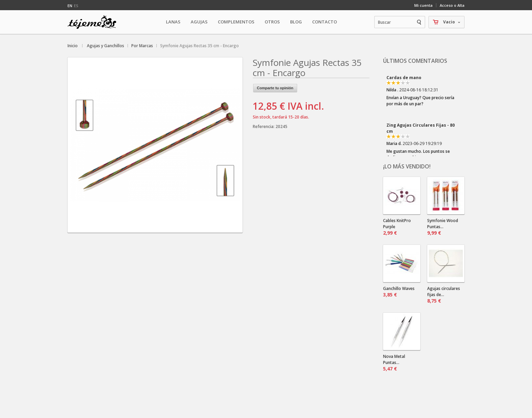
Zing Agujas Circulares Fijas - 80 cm (421, 128)
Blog (296, 22)
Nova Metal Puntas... (394, 363)
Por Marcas (142, 46)
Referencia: (264, 126)
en (70, 6)
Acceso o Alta (452, 5)
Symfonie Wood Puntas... (443, 227)
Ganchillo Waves (399, 292)
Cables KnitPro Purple (397, 227)
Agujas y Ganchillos (106, 46)
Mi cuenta (423, 5)
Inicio (73, 46)
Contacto (325, 22)
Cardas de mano (404, 78)
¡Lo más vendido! (407, 166)
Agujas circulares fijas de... (444, 295)
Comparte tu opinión (275, 88)
